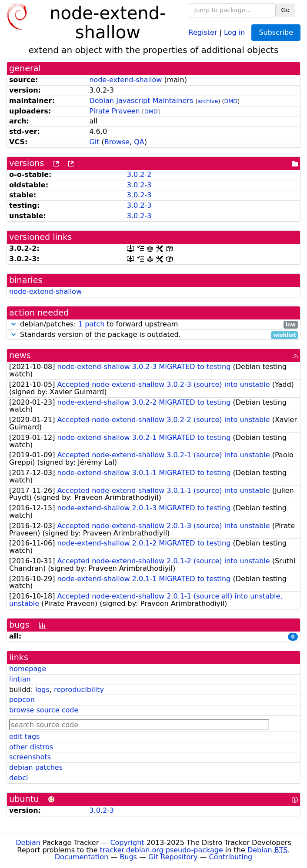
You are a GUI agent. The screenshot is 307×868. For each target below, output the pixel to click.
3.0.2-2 (139, 175)
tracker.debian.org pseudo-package (162, 850)
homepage (28, 669)
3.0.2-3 (139, 185)
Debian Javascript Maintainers (141, 101)
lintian (20, 679)
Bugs (128, 857)
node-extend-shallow (125, 80)
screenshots (30, 757)
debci (18, 778)
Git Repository (173, 857)
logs (42, 690)
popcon (22, 700)
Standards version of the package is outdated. (153, 335)
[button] (13, 324)
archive (208, 101)
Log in (234, 32)
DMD (231, 101)
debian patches (36, 767)
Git (94, 142)
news (20, 355)
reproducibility (79, 690)
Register (203, 32)
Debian (28, 843)
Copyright (127, 843)
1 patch (91, 324)
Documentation (82, 857)
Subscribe (276, 32)
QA (139, 142)
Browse (117, 142)
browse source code (44, 710)
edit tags (24, 737)
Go (285, 10)
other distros (31, 747)
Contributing (231, 857)
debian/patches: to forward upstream (153, 324)
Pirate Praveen (114, 111)
